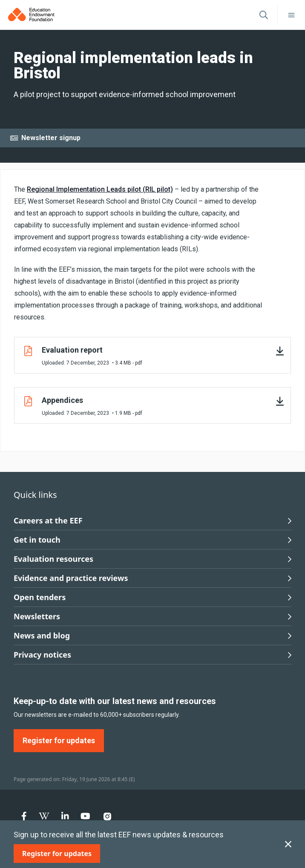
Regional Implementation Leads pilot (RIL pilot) (100, 189)
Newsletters (152, 616)
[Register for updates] (57, 854)
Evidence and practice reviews (152, 578)
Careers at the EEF (152, 520)
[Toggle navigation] (291, 15)
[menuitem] (24, 816)
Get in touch (152, 540)
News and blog (152, 635)
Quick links (35, 495)
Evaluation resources (152, 559)
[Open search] (264, 15)
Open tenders (152, 597)
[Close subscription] (288, 844)
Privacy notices (152, 655)
